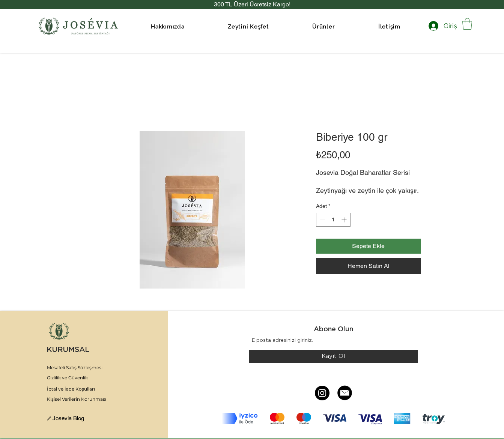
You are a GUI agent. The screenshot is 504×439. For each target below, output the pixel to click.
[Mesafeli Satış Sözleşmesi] (82, 368)
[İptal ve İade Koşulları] (82, 389)
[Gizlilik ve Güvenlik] (82, 378)
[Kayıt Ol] (333, 356)
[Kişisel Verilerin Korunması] (82, 399)
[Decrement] (322, 220)
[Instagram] (322, 393)
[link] (467, 24)
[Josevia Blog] (71, 418)
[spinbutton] (333, 220)
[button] (248, 27)
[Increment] (345, 220)
